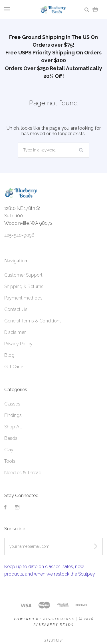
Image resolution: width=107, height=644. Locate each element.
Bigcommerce (59, 619)
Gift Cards (14, 367)
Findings (13, 415)
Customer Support (23, 275)
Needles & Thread (23, 473)
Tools (10, 461)
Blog (9, 355)
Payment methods (23, 298)
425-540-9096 (19, 235)
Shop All (13, 427)
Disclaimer (15, 332)
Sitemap (53, 640)
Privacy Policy (18, 344)
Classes (12, 404)
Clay (9, 450)
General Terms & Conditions (33, 321)
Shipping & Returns (24, 286)
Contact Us (16, 309)
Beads (11, 438)
